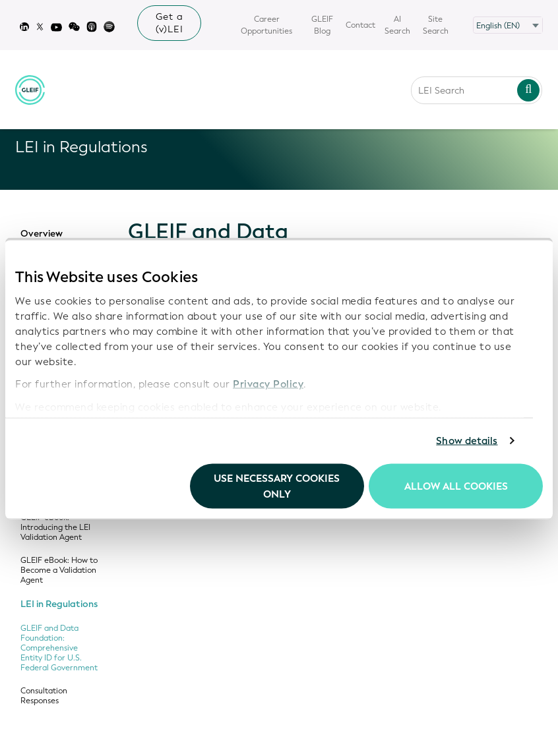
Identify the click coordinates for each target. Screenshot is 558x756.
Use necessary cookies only (277, 486)
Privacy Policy (268, 384)
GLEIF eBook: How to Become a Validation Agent (59, 570)
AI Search (397, 25)
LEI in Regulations (59, 604)
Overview (42, 234)
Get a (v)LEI (170, 23)
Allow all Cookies (456, 486)
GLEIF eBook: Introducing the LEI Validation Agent (55, 528)
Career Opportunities (266, 25)
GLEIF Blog (322, 25)
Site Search (436, 25)
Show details (467, 441)
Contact (360, 25)
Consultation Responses (44, 696)
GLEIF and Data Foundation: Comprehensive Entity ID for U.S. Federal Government (59, 648)
